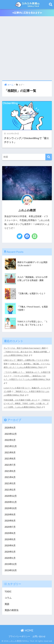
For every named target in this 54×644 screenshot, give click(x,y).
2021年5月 (10, 471)
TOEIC (8, 592)
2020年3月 (10, 552)
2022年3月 (10, 440)
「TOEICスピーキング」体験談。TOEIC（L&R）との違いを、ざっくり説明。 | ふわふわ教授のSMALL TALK (27, 404)
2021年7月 (10, 465)
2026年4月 (10, 428)
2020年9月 (10, 515)
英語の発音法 (12, 610)
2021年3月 (10, 484)
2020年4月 (10, 546)
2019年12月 (11, 564)
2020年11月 (11, 502)
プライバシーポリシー (19, 636)
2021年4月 (10, 477)
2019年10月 (11, 570)
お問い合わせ (39, 636)
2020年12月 (11, 496)
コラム (8, 598)
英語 (7, 604)
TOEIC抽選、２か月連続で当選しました (21, 400)
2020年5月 (10, 539)
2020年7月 (10, 527)
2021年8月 (10, 459)
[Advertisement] (27, 49)
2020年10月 (11, 508)
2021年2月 (10, 490)
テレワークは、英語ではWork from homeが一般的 (25, 348)
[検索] (49, 157)
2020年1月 (10, 558)
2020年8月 (10, 521)
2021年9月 (10, 453)
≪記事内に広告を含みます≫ (27, 13)
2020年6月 (10, 533)
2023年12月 (11, 434)
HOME (27, 630)
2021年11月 (11, 446)
